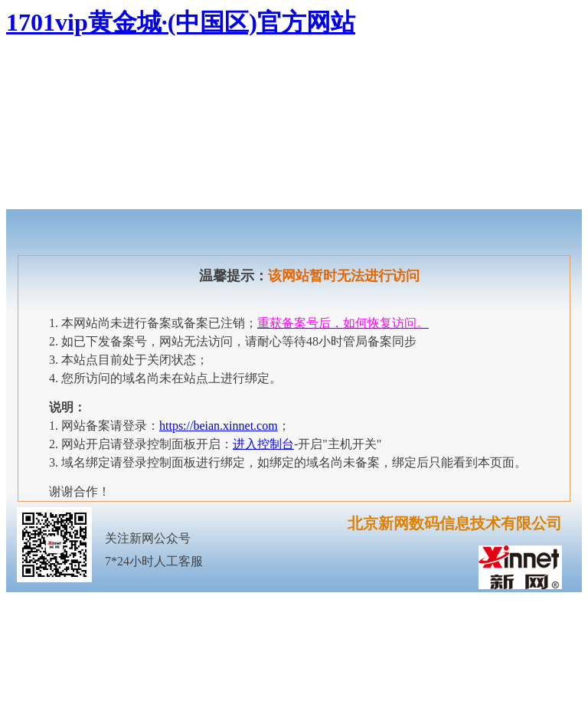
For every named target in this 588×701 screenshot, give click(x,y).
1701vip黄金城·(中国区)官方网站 (181, 22)
